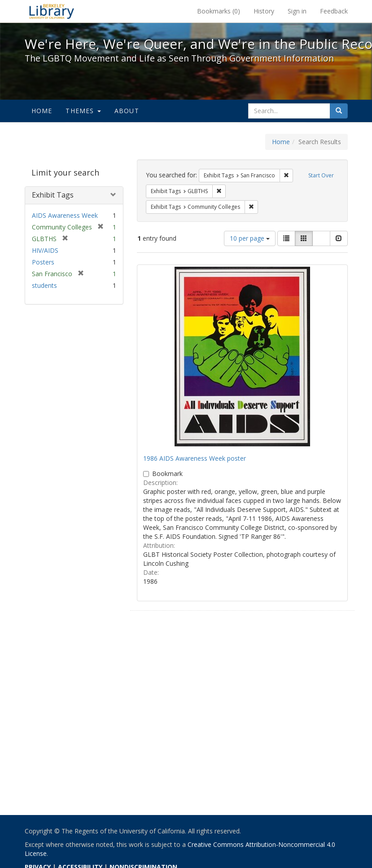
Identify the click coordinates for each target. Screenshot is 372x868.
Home (42, 111)
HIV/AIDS (45, 250)
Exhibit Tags (53, 195)
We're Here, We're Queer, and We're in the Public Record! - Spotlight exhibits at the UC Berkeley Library (52, 11)
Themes (83, 111)
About (127, 111)
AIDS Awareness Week (65, 215)
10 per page (250, 238)
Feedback (334, 11)
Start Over (321, 175)
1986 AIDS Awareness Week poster (195, 458)
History (264, 11)
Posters (43, 262)
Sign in (297, 11)
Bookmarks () (219, 11)
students (44, 285)
